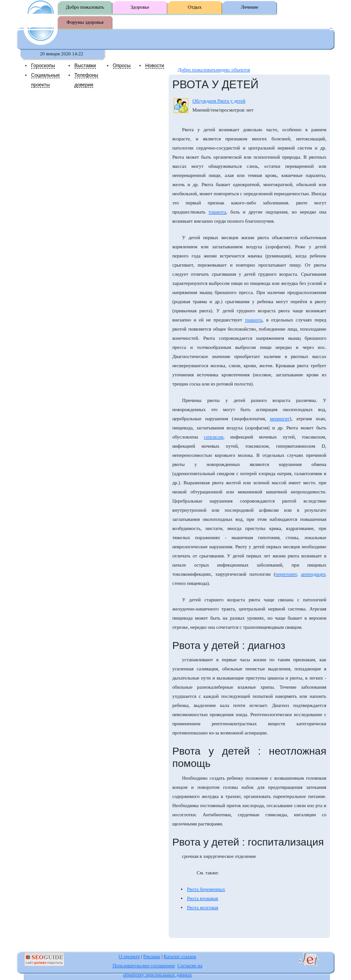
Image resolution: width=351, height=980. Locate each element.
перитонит (286, 574)
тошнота (217, 212)
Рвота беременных (206, 889)
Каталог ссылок (180, 956)
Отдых (195, 7)
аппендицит (313, 574)
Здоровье (140, 7)
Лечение (250, 7)
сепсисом (213, 437)
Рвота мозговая (203, 908)
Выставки (85, 65)
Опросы (122, 65)
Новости (155, 65)
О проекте (129, 956)
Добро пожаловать (85, 7)
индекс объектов (233, 70)
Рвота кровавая (202, 898)
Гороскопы (43, 65)
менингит (279, 419)
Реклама (152, 956)
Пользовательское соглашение (144, 966)
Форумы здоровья (85, 22)
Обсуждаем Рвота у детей (219, 101)
